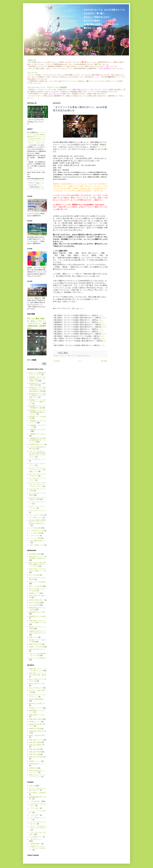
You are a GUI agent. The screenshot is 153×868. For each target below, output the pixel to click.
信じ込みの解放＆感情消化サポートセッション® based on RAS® (36, 137)
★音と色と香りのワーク (37, 649)
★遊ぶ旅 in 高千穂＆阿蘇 (38, 757)
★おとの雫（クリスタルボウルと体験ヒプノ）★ (37, 570)
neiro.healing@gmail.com (72, 177)
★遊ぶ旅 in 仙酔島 (35, 742)
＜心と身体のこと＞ (36, 837)
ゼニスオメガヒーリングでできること (37, 475)
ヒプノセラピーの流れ (37, 515)
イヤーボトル (102, 147)
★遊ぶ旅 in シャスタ (36, 740)
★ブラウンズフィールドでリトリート (37, 696)
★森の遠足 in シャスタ (37, 715)
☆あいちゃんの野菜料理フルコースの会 (37, 655)
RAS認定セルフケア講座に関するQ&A (37, 384)
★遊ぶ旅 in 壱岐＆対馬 (37, 745)
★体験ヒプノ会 (34, 593)
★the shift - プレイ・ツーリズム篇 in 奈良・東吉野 (38, 674)
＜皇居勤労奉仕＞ (35, 844)
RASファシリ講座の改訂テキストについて (37, 374)
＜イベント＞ (63, 356)
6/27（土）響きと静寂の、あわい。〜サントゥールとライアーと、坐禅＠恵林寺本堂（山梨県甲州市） (37, 323)
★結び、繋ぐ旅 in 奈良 (37, 735)
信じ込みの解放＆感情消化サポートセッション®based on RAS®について (37, 523)
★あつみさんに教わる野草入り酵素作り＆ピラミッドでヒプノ (37, 564)
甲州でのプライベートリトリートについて (37, 776)
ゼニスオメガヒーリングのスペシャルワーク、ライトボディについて (37, 485)
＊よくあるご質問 (35, 533)
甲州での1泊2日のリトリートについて (37, 772)
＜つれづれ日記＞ (35, 801)
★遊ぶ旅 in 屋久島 (35, 752)
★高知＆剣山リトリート (37, 764)
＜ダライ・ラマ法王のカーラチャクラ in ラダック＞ (38, 828)
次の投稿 (56, 361)
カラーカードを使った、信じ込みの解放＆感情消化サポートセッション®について (37, 454)
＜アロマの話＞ (34, 808)
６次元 (63, 145)
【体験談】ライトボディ (37, 434)
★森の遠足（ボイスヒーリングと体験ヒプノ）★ (37, 622)
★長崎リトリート (35, 761)
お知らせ (87, 356)
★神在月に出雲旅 (35, 729)
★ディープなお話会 (36, 586)
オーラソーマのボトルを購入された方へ (37, 789)
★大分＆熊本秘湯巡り (37, 699)
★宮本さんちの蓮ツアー (37, 703)
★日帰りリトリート (36, 708)
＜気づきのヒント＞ (36, 839)
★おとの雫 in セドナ (36, 688)
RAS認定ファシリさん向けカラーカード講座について (37, 402)
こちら (31, 98)
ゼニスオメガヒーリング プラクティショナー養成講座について (37, 470)
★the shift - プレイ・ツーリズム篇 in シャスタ (38, 670)
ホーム (80, 361)
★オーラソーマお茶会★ (75, 356)
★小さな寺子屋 (34, 605)
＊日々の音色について (37, 545)
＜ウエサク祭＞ (34, 815)
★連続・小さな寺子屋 (37, 647)
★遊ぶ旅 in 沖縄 (35, 754)
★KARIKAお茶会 (35, 554)
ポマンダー (71, 274)
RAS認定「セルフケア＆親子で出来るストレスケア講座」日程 (37, 379)
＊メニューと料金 (35, 538)
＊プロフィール (34, 536)
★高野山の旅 (34, 768)
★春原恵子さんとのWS (37, 612)
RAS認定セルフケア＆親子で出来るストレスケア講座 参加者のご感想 (37, 389)
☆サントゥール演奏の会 (37, 658)
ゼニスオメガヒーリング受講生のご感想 (37, 498)
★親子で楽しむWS (36, 644)
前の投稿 (104, 361)
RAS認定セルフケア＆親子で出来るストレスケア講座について (37, 396)
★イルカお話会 (34, 575)
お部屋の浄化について (37, 444)
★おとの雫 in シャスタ (37, 684)
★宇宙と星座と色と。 (37, 600)
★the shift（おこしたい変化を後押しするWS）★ (38, 557)
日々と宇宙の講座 (35, 528)
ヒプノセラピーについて (37, 511)
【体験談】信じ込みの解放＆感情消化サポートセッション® (37, 440)
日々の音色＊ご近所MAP (37, 793)
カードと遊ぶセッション (37, 459)
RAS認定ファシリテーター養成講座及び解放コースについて (37, 412)
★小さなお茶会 (34, 603)
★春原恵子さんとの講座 (37, 616)
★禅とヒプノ (34, 637)
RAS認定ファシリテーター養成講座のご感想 (37, 407)
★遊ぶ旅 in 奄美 (35, 749)
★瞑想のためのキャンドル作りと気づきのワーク (37, 632)
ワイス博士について (36, 517)
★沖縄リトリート (35, 722)
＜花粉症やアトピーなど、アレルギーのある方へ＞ (37, 848)
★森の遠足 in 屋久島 (36, 719)
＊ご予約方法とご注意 (37, 531)
